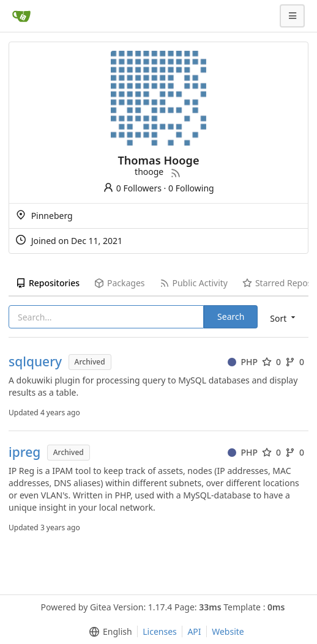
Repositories (48, 283)
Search (231, 316)
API (194, 631)
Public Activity (194, 283)
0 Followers (132, 188)
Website (228, 631)
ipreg (24, 452)
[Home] (21, 16)
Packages (119, 283)
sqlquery (35, 362)
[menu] (284, 318)
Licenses (160, 631)
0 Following (191, 188)
